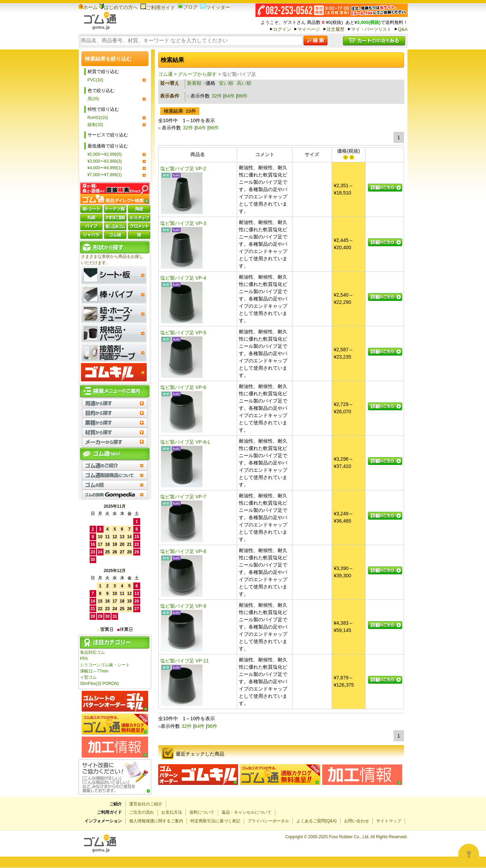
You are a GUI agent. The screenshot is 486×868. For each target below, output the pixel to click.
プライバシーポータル (268, 821)
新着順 (194, 83)
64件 (230, 96)
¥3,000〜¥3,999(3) (105, 161)
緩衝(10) (95, 125)
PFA (84, 659)
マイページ (309, 29)
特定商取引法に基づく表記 (215, 821)
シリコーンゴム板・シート (105, 665)
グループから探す (197, 74)
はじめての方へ (119, 7)
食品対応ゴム (92, 652)
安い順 (226, 83)
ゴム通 (165, 74)
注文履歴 (335, 29)
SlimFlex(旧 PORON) (99, 684)
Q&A (403, 29)
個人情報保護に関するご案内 (156, 821)
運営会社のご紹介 (146, 804)
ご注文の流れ (142, 812)
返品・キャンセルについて (246, 812)
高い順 (244, 83)
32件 (217, 96)
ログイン (282, 29)
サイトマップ (389, 821)
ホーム (88, 7)
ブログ (188, 7)
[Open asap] (469, 854)
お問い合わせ (357, 821)
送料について (202, 812)
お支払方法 (172, 812)
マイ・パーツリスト (371, 29)
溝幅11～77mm (94, 671)
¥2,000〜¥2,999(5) (105, 154)
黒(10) (93, 99)
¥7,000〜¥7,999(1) (105, 175)
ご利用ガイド (158, 8)
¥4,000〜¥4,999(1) (105, 168)
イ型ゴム (88, 677)
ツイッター (215, 7)
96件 (243, 96)
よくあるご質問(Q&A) (317, 821)
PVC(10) (96, 80)
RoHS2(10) (98, 118)
